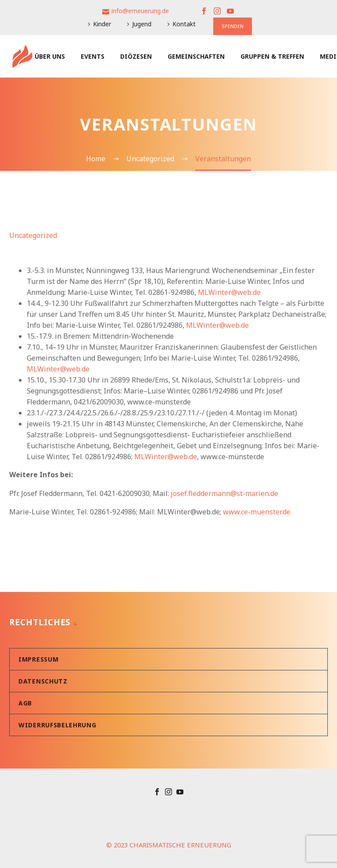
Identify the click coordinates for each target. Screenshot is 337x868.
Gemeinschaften (196, 56)
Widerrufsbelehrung (57, 725)
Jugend (142, 24)
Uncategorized (33, 235)
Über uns (50, 56)
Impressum (38, 659)
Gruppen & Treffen (272, 56)
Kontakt (184, 24)
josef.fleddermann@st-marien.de (224, 493)
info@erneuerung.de (140, 11)
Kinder (102, 24)
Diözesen (136, 56)
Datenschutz (43, 681)
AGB (25, 703)
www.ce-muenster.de (257, 512)
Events (93, 56)
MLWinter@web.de (229, 292)
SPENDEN (233, 26)
